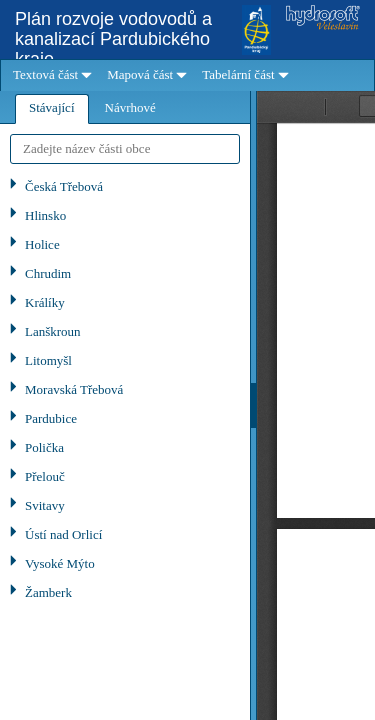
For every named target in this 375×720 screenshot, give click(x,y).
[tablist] (125, 405)
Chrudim (48, 273)
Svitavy (45, 505)
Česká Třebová (64, 186)
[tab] (52, 109)
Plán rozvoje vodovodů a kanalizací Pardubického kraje (113, 39)
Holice (42, 244)
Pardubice (51, 418)
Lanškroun (53, 331)
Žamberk (48, 592)
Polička (44, 447)
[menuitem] (50, 75)
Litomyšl (48, 360)
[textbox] (125, 149)
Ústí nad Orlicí (63, 534)
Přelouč (45, 476)
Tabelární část (238, 74)
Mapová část (140, 74)
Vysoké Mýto (60, 563)
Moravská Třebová (74, 389)
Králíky (45, 302)
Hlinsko (45, 215)
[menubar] (187, 75)
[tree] (125, 446)
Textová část (45, 74)
